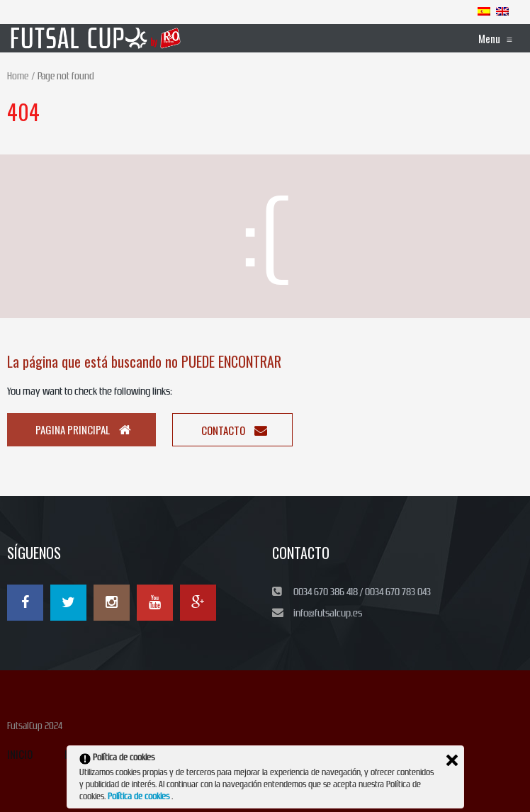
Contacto (234, 430)
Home (18, 76)
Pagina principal (83, 429)
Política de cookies (140, 796)
